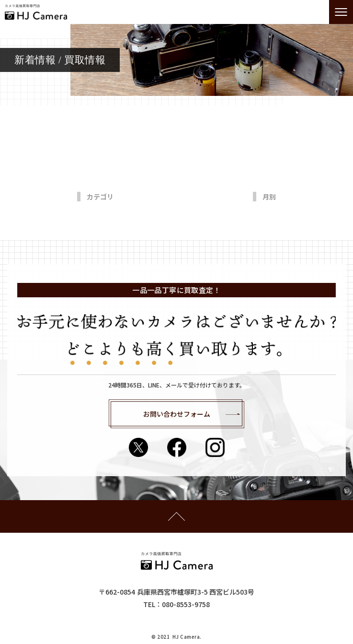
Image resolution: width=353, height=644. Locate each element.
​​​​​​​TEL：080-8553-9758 (176, 604)
